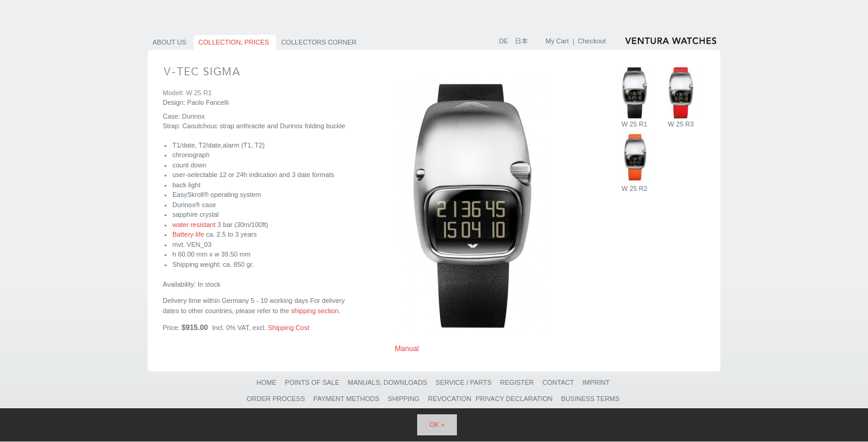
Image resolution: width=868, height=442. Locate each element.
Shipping (404, 399)
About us (169, 42)
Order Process (276, 399)
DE (505, 41)
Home (266, 382)
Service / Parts (464, 382)
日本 (521, 41)
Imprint (596, 382)
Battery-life (188, 234)
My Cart (557, 41)
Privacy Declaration (514, 399)
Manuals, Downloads (387, 382)
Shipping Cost (288, 328)
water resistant (194, 225)
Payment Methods (346, 399)
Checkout (592, 41)
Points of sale (312, 382)
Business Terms (590, 399)
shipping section (315, 311)
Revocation (450, 399)
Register (517, 382)
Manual (407, 349)
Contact (558, 382)
